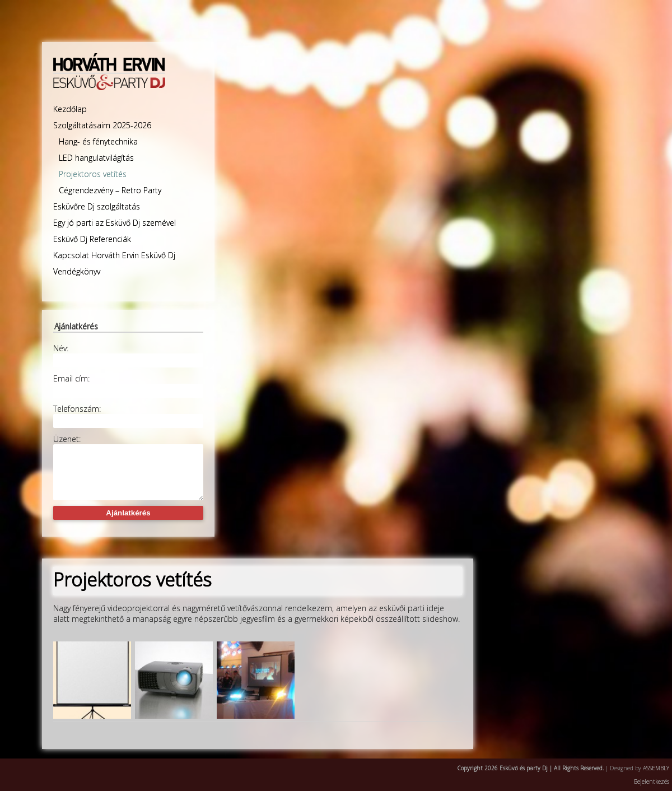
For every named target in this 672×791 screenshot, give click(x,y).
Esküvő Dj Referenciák (92, 239)
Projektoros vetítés (93, 174)
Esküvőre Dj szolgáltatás (97, 206)
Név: (61, 348)
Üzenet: (67, 439)
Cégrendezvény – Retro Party (110, 190)
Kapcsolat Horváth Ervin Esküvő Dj (114, 255)
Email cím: (71, 378)
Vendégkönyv (77, 271)
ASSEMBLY (656, 768)
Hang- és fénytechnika (98, 141)
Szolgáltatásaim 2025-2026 (102, 125)
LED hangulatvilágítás (96, 158)
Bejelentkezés (652, 781)
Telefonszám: (77, 409)
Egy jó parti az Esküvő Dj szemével (115, 223)
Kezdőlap (70, 109)
